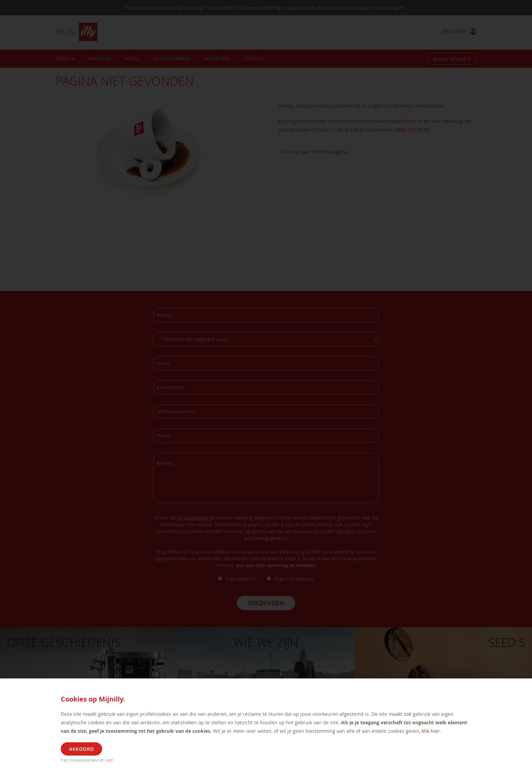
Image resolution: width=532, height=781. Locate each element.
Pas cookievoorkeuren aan (87, 760)
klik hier (431, 731)
